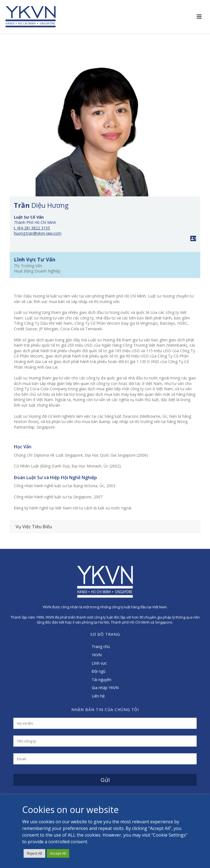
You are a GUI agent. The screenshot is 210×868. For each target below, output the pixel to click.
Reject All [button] (34, 853)
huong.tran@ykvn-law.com (38, 233)
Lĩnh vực (99, 663)
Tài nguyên (102, 680)
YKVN (97, 655)
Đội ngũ (99, 671)
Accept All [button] (58, 853)
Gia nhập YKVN (105, 688)
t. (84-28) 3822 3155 (32, 228)
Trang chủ (101, 646)
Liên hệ (98, 696)
